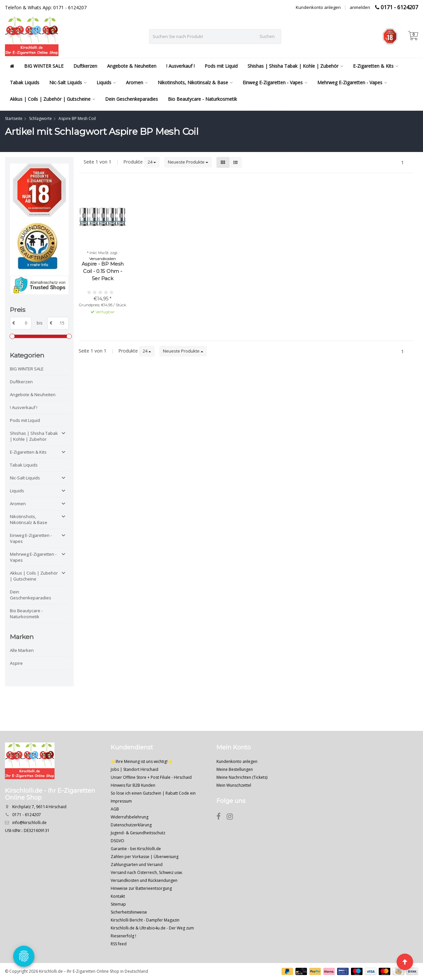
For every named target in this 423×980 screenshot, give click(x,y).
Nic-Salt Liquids (68, 82)
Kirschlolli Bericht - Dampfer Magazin (145, 920)
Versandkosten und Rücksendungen (144, 880)
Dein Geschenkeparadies (132, 99)
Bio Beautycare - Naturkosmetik (202, 99)
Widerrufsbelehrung (130, 817)
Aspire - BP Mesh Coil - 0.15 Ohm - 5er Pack (103, 271)
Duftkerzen (85, 66)
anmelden (360, 7)
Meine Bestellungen (235, 769)
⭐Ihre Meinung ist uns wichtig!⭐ (142, 761)
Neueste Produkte (188, 162)
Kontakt (118, 896)
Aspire (16, 663)
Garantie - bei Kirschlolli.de (136, 849)
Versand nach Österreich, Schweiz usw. (147, 872)
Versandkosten (103, 259)
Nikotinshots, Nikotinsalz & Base (195, 82)
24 (152, 162)
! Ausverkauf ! (180, 66)
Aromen (137, 82)
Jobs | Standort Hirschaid (135, 769)
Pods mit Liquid (221, 66)
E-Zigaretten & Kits (376, 66)
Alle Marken (22, 650)
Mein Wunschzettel (234, 785)
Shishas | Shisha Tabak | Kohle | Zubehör (295, 66)
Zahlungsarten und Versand (137, 865)
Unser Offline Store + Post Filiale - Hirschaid (151, 777)
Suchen (267, 36)
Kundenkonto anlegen (318, 7)
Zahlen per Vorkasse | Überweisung (145, 857)
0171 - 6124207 (399, 7)
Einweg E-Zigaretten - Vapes (275, 82)
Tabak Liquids (25, 82)
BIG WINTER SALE (44, 66)
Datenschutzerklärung (131, 825)
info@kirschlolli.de (29, 823)
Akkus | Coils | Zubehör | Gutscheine (53, 99)
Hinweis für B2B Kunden (133, 785)
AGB (115, 809)
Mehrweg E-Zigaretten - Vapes (352, 82)
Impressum (121, 801)
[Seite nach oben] (405, 962)
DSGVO (117, 841)
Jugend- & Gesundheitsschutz (138, 833)
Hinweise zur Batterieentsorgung (141, 888)
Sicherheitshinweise (129, 912)
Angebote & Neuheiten (132, 66)
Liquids (106, 82)
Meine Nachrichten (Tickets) (242, 777)
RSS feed (119, 944)
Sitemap (118, 904)
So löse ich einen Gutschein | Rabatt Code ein (153, 793)
